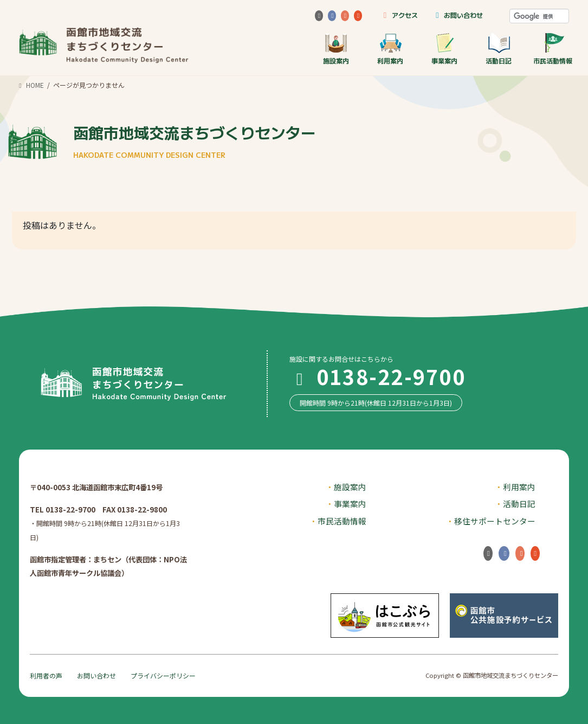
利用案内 (390, 49)
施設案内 (336, 49)
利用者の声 (46, 675)
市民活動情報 (553, 49)
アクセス (399, 15)
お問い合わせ (458, 15)
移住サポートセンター (495, 521)
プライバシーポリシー (163, 675)
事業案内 (444, 49)
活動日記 (499, 49)
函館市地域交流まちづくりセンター (195, 141)
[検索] (539, 16)
